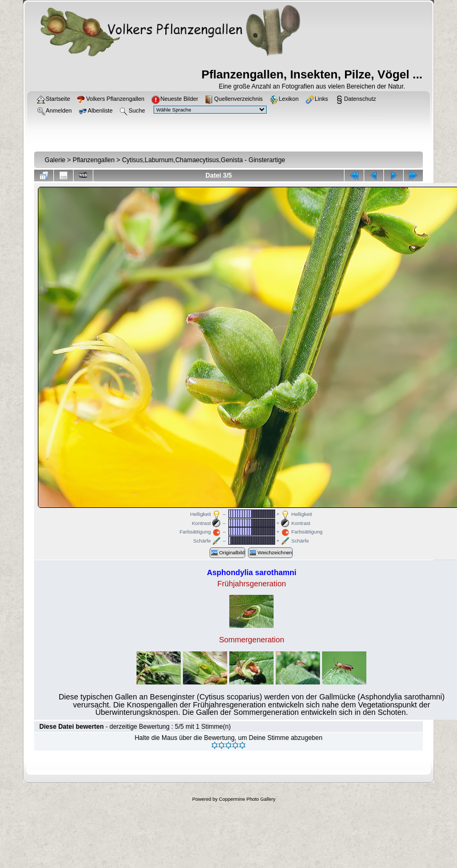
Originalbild (227, 553)
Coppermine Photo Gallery (247, 799)
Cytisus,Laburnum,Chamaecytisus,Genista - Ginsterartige (204, 160)
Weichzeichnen (270, 553)
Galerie (55, 160)
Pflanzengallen (94, 160)
